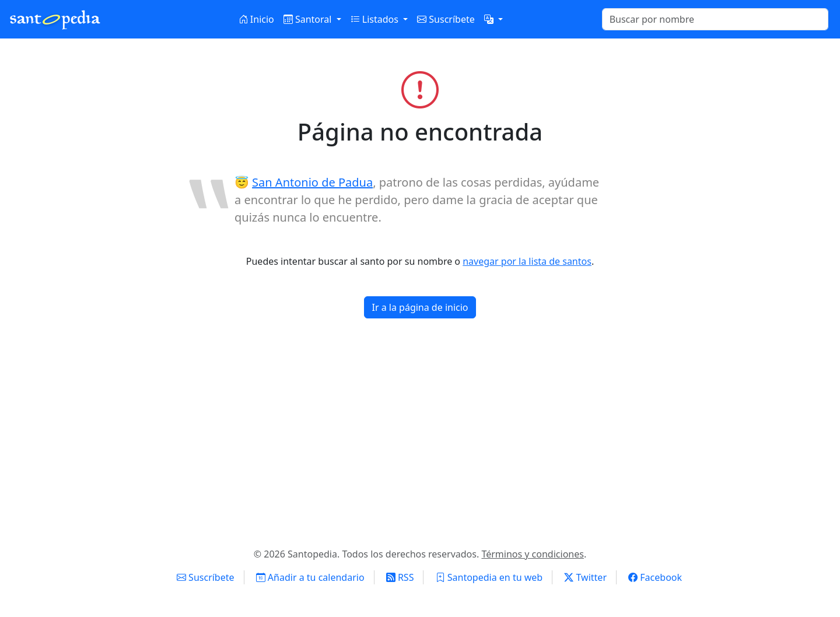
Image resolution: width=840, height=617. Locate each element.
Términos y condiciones (533, 554)
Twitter (585, 577)
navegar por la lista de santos (527, 261)
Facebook (655, 577)
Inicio (256, 19)
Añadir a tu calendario (310, 577)
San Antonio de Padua (312, 182)
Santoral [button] (309, 19)
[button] (494, 19)
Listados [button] (376, 19)
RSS (400, 577)
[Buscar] (715, 19)
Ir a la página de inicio (420, 307)
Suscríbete (446, 19)
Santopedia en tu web (489, 577)
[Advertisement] (420, 437)
